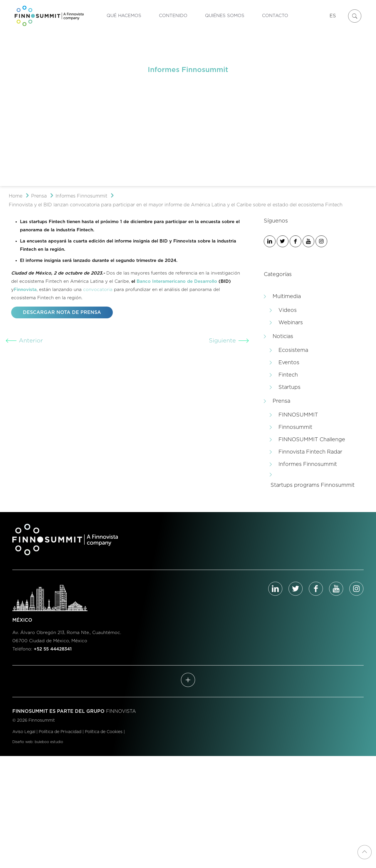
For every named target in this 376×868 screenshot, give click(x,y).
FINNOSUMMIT (298, 415)
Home (16, 196)
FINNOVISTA (121, 711)
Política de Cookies (104, 732)
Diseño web (22, 742)
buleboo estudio (49, 742)
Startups (289, 387)
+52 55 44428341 (53, 649)
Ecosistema (293, 350)
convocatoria (98, 290)
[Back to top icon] (365, 852)
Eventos (289, 363)
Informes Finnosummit (81, 196)
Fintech (288, 375)
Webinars (291, 323)
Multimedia (287, 297)
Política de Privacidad (60, 732)
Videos (288, 310)
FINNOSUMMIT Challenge (312, 440)
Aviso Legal (24, 732)
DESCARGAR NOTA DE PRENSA (62, 312)
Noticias (283, 337)
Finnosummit (295, 427)
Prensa (39, 196)
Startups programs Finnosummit (313, 485)
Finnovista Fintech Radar (310, 452)
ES (333, 16)
